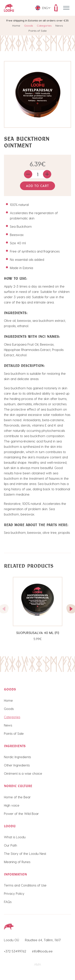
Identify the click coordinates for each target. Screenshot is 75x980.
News (59, 25)
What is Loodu (15, 837)
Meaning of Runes (17, 862)
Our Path (10, 845)
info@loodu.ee (42, 951)
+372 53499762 (15, 951)
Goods (28, 25)
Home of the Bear (17, 797)
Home (16, 25)
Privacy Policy (14, 893)
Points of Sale (38, 31)
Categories (44, 25)
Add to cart (37, 186)
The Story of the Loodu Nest (25, 854)
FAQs (8, 902)
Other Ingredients (17, 765)
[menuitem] (43, 8)
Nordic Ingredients (17, 757)
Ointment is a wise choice (23, 773)
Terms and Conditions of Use (25, 885)
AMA (37, 964)
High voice (12, 805)
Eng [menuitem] (45, 8)
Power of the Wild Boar (21, 814)
